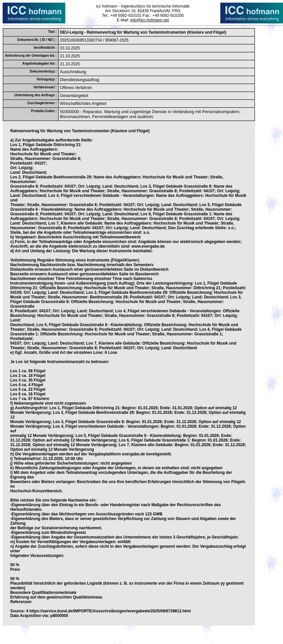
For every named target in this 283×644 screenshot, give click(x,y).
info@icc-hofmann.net (150, 20)
